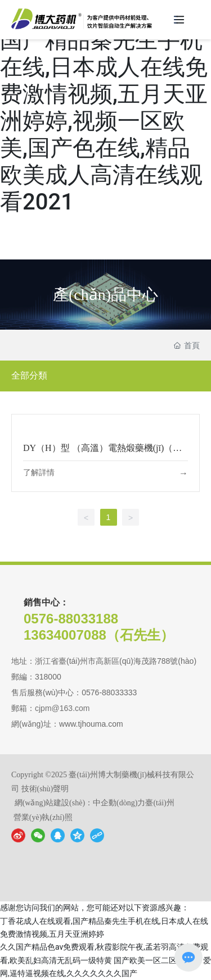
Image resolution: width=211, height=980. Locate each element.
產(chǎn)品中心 (105, 294)
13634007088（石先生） (99, 635)
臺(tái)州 (160, 803)
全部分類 (29, 375)
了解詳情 (39, 473)
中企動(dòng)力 (119, 803)
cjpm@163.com (62, 708)
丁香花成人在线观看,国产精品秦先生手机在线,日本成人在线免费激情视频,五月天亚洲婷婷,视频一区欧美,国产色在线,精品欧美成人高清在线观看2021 (104, 108)
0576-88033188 (71, 619)
